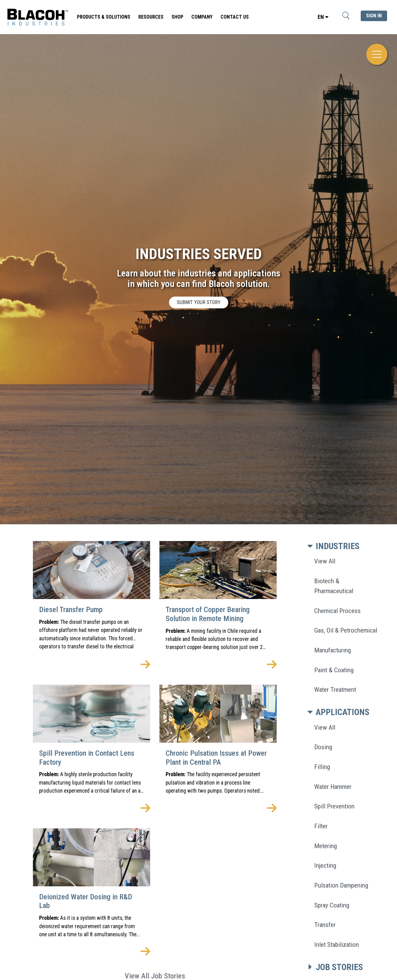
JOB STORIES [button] (334, 967)
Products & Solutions (104, 17)
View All (325, 561)
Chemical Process (337, 611)
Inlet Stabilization (337, 944)
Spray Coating (332, 905)
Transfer (325, 925)
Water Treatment (335, 689)
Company (202, 17)
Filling (322, 767)
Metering (326, 846)
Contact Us (235, 17)
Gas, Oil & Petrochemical (346, 630)
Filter (321, 826)
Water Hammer (333, 787)
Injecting (325, 865)
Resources (151, 17)
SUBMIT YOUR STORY (199, 302)
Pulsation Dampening (341, 885)
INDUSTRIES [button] (332, 546)
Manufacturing (332, 650)
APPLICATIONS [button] (337, 712)
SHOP (177, 17)
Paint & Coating (334, 670)
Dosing (323, 747)
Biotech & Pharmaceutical (334, 586)
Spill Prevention (334, 806)
